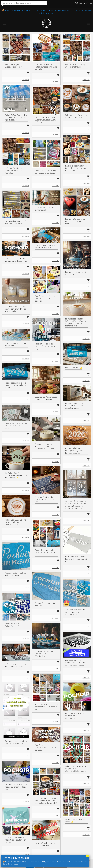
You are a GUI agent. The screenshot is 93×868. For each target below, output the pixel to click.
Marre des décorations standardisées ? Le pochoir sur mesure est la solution (75, 663)
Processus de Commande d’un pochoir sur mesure (16, 574)
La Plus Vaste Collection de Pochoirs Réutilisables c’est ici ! (77, 559)
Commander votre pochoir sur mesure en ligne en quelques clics (16, 787)
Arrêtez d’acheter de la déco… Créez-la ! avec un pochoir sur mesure (16, 385)
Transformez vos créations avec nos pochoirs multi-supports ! (45, 299)
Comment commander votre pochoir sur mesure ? (45, 247)
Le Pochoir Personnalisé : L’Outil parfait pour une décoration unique (75, 406)
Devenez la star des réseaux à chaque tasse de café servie (16, 260)
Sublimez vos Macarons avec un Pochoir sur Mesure (46, 398)
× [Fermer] (88, 856)
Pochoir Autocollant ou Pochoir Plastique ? (13, 625)
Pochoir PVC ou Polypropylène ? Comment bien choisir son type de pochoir (16, 118)
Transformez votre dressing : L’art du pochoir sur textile (46, 172)
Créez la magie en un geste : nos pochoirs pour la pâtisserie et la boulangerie (76, 769)
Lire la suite (25, 79)
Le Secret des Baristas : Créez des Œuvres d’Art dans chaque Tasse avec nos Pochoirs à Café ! (76, 322)
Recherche (3, 6)
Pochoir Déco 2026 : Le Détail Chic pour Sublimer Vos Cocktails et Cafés (16, 522)
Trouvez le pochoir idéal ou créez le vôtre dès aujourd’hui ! (46, 553)
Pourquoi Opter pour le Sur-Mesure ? (45, 604)
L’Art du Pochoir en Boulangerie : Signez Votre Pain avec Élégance (75, 451)
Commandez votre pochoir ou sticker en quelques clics (16, 742)
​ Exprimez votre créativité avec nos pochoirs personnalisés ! (75, 612)
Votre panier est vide (84, 3)
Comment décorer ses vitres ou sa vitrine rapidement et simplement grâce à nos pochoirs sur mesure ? (76, 505)
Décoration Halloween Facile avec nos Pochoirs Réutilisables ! (46, 654)
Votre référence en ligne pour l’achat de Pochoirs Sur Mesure (16, 426)
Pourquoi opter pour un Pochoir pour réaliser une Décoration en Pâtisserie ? (45, 447)
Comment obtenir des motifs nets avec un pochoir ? (16, 223)
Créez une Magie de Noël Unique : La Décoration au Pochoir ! (45, 499)
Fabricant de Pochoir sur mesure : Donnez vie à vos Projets (45, 346)
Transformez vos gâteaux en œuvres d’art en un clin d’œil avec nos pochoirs (15, 309)
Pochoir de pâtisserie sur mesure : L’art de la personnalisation (75, 716)
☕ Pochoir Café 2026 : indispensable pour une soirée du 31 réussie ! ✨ (16, 475)
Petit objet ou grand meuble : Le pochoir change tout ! (16, 66)
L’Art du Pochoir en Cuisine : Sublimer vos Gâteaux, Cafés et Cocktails (46, 120)
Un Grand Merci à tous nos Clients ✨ (75, 821)
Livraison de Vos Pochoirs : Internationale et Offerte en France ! (15, 840)
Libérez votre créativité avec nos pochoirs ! (16, 345)
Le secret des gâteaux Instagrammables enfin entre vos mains (46, 67)
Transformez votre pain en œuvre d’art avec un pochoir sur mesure (45, 748)
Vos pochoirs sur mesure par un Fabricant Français (76, 66)
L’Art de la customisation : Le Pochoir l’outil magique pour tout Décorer (76, 168)
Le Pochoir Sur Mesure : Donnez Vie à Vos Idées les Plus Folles (15, 171)
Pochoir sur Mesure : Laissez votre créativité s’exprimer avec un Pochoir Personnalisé (46, 801)
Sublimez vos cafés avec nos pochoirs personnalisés (76, 116)
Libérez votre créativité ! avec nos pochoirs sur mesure (16, 665)
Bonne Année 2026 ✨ (74, 368)
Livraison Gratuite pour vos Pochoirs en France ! (45, 844)
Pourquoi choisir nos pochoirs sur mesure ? (76, 273)
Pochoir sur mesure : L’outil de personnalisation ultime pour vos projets (46, 707)
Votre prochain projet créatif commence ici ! (46, 209)
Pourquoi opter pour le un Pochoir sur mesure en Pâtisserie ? (75, 221)
